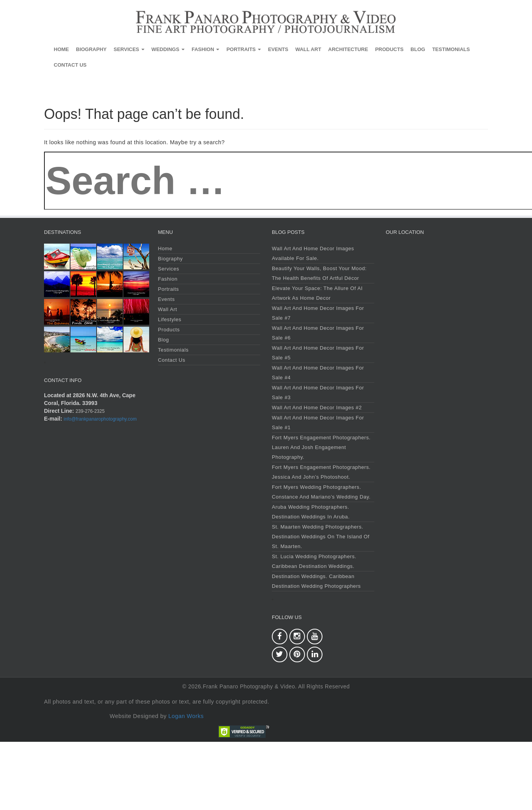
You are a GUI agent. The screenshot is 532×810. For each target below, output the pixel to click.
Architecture (348, 49)
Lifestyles (170, 319)
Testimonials (451, 49)
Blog (418, 49)
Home (61, 49)
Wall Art (308, 49)
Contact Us (70, 65)
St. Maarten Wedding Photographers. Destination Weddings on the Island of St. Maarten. (321, 537)
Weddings (168, 49)
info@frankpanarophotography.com (100, 419)
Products (389, 49)
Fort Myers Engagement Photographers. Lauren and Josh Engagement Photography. (321, 447)
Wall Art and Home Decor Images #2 (317, 408)
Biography (91, 49)
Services (129, 49)
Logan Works (186, 716)
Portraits (244, 49)
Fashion (205, 49)
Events (278, 49)
